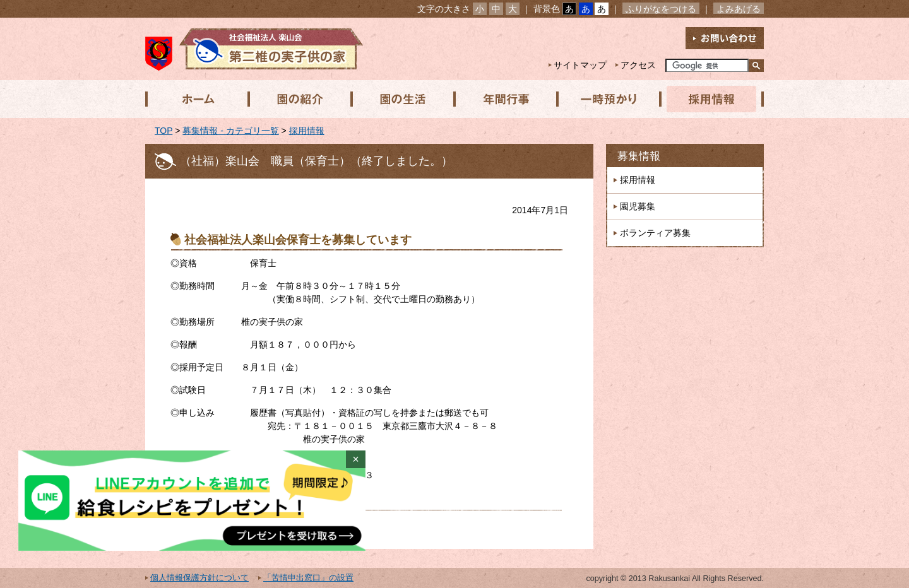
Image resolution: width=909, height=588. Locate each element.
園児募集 (638, 206)
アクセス (638, 65)
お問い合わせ (725, 38)
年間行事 (503, 99)
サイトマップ (580, 65)
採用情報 (708, 99)
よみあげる (739, 9)
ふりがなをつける (661, 9)
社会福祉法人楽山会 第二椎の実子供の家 (254, 49)
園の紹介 (299, 99)
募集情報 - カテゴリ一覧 (230, 131)
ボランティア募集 (655, 233)
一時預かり (605, 99)
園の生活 (401, 99)
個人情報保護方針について (199, 578)
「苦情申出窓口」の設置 (308, 578)
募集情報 (639, 156)
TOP (163, 131)
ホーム (196, 99)
